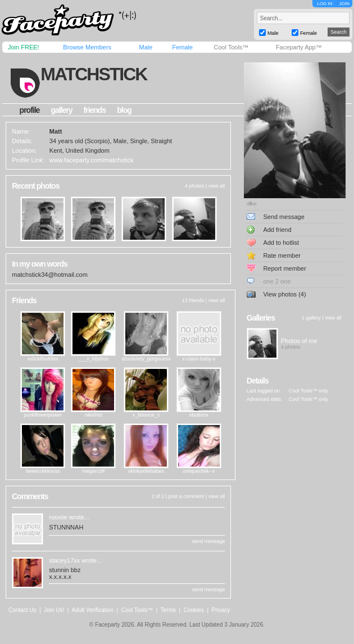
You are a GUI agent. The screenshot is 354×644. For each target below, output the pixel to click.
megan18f (93, 471)
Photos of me (299, 341)
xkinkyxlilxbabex (146, 471)
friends (95, 110)
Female (182, 47)
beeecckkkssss (43, 471)
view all (217, 186)
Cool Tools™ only (308, 391)
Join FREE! (24, 47)
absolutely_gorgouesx (146, 359)
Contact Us (22, 610)
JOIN (344, 4)
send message (209, 541)
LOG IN (324, 4)
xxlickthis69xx (43, 359)
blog (124, 110)
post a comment (186, 496)
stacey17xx (64, 560)
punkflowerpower (43, 415)
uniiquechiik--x (199, 471)
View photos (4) (284, 294)
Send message (283, 217)
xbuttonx (199, 415)
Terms (168, 610)
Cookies (194, 610)
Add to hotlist (281, 243)
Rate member (282, 255)
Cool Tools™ (231, 47)
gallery (61, 110)
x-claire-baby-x (199, 359)
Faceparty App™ (299, 47)
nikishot (94, 415)
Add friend (277, 230)
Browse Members (87, 47)
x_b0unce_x (146, 415)
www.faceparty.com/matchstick (92, 160)
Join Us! (54, 610)
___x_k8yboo (93, 359)
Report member (284, 268)
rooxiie (58, 517)
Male (146, 47)
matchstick (94, 74)
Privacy (221, 610)
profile (30, 110)
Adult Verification (92, 610)
